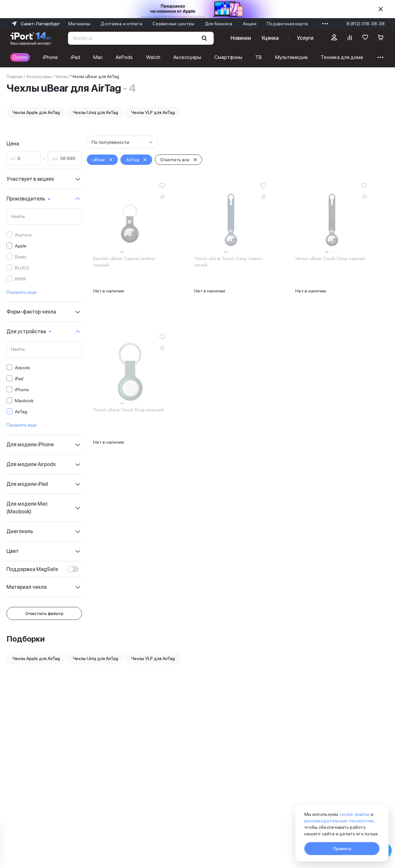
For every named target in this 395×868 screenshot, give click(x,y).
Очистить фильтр (44, 613)
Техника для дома (342, 57)
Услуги (305, 38)
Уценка (270, 38)
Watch (153, 57)
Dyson (20, 57)
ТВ (259, 57)
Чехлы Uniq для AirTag (96, 112)
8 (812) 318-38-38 (366, 24)
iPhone (51, 57)
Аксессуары (187, 57)
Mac (98, 57)
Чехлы (61, 76)
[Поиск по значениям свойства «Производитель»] (44, 217)
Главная (15, 76)
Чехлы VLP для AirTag (153, 112)
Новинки (241, 38)
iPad (75, 57)
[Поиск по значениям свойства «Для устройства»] (44, 349)
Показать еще (22, 292)
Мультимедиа (291, 57)
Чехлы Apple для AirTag (36, 112)
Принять (342, 849)
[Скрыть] (381, 9)
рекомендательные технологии (339, 821)
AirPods (124, 57)
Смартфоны (228, 57)
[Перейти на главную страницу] (31, 38)
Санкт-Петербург (35, 24)
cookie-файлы (354, 814)
